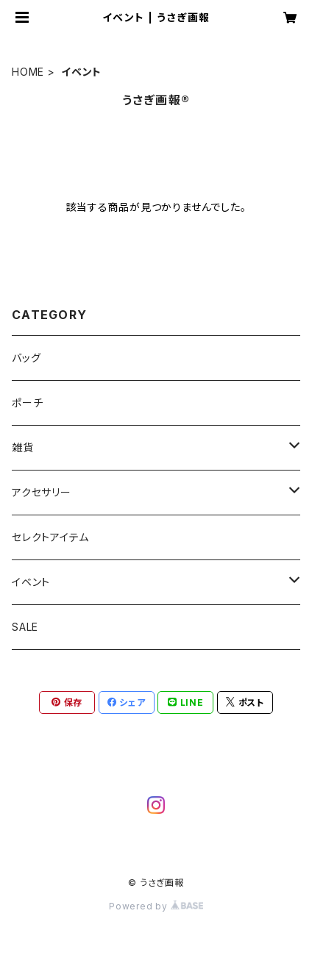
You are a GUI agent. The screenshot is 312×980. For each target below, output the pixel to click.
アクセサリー (42, 492)
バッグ (26, 358)
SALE (25, 627)
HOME (28, 72)
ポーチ (27, 403)
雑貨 (23, 447)
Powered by (156, 906)
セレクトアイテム (50, 537)
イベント (31, 582)
